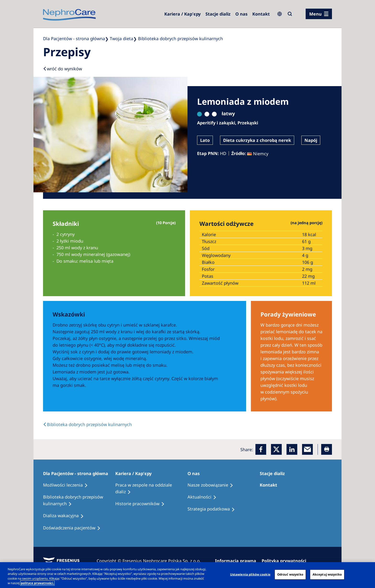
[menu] (319, 14)
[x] (276, 449)
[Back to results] (63, 69)
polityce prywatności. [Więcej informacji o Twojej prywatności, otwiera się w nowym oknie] (37, 583)
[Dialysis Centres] (182, 14)
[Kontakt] (261, 14)
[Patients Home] (78, 473)
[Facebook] (261, 449)
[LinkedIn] (292, 449)
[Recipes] (79, 500)
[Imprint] (238, 561)
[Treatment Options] (68, 485)
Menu (315, 14)
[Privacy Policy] (286, 561)
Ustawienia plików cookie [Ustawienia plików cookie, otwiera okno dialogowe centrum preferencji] (250, 574)
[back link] (87, 424)
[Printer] (327, 449)
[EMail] (307, 449)
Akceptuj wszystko (327, 574)
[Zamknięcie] (367, 574)
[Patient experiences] (74, 528)
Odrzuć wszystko (290, 574)
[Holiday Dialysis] (66, 516)
